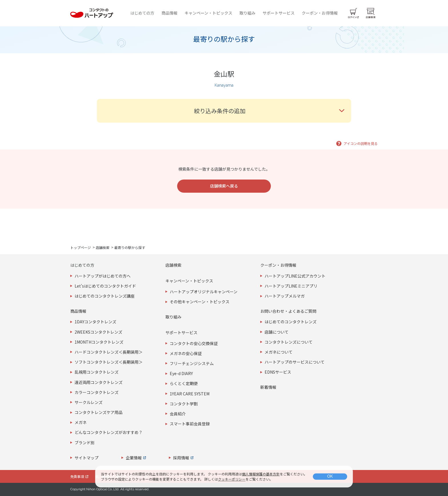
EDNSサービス (278, 372)
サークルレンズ (89, 402)
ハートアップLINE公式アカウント (295, 276)
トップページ (81, 247)
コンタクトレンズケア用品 (99, 412)
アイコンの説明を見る (361, 143)
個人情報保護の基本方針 (261, 474)
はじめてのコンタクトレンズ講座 (105, 296)
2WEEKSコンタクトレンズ (98, 332)
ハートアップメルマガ (285, 296)
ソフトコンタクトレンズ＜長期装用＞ (109, 362)
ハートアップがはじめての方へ (103, 276)
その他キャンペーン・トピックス (200, 302)
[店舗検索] (371, 13)
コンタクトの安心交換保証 (194, 343)
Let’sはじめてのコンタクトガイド (105, 286)
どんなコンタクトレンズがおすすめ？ (109, 432)
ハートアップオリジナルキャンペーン (204, 292)
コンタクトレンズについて (289, 342)
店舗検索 (103, 247)
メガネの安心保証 (186, 353)
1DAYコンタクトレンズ (95, 322)
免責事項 (77, 476)
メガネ (81, 422)
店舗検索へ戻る (224, 186)
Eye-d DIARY (181, 373)
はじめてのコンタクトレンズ (291, 322)
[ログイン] (353, 13)
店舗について (277, 332)
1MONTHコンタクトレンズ (99, 342)
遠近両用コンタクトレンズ (99, 382)
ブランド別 (85, 443)
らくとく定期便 (184, 383)
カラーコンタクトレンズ (97, 392)
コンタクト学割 (184, 404)
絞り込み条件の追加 (220, 111)
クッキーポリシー (232, 479)
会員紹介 (178, 414)
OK (330, 476)
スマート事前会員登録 (190, 424)
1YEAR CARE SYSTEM (190, 394)
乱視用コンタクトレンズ (97, 372)
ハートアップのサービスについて (295, 362)
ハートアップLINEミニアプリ (291, 286)
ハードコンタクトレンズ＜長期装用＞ (109, 352)
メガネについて (279, 352)
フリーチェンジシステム (192, 363)
